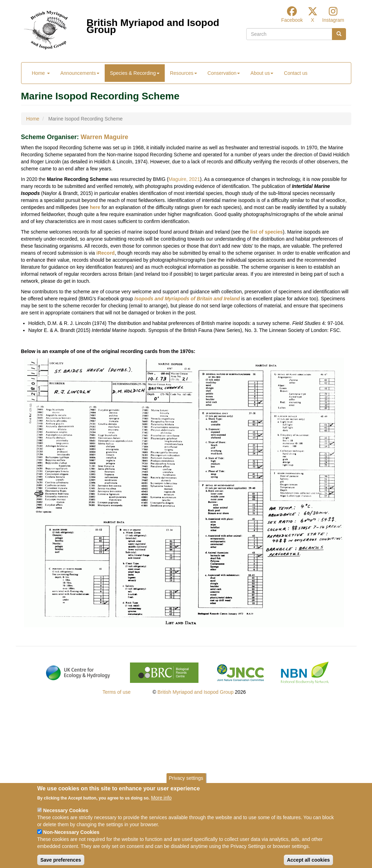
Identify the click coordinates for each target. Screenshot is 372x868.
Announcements (80, 73)
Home (41, 73)
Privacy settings (186, 784)
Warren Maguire (105, 137)
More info (161, 804)
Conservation (224, 73)
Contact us (296, 73)
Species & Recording (135, 73)
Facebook (292, 20)
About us (262, 73)
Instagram (333, 20)
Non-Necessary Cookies (71, 838)
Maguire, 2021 (184, 179)
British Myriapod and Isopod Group (153, 24)
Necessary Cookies (66, 817)
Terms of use (117, 692)
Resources (184, 73)
